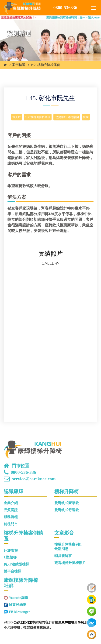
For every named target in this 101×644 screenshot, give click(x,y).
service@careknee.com (34, 479)
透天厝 (17, 117)
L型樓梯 (10, 557)
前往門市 (11, 524)
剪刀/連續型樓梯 (16, 564)
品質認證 (11, 510)
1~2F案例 (11, 550)
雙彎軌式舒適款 (67, 510)
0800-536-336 (23, 472)
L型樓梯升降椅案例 (67, 117)
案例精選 (19, 65)
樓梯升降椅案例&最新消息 (68, 547)
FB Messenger (19, 612)
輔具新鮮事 (63, 556)
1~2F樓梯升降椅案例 (45, 65)
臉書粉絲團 (18, 605)
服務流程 (11, 517)
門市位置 (21, 466)
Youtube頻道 (19, 598)
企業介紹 (11, 503)
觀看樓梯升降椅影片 (70, 563)
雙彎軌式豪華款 (67, 503)
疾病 (86, 117)
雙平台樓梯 (12, 571)
